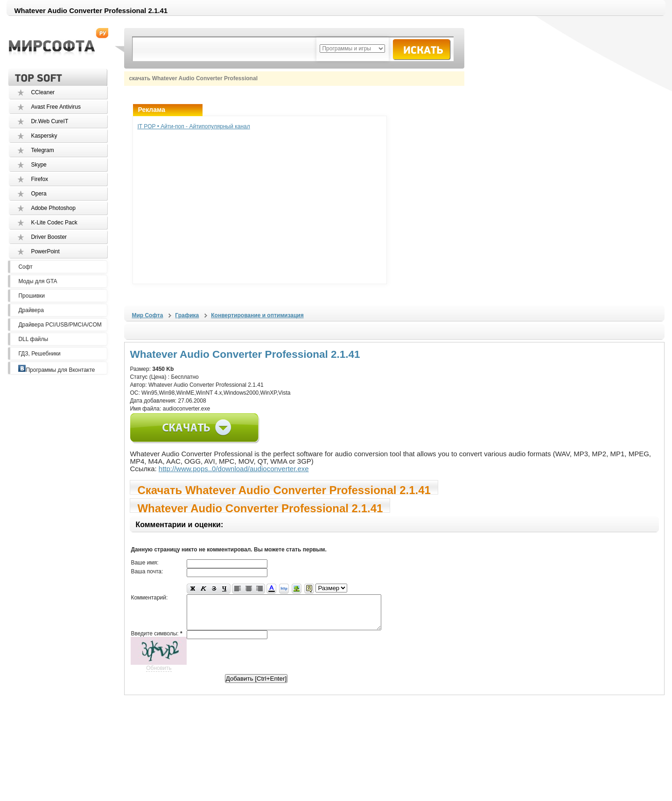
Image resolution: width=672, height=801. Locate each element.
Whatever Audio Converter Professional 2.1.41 (260, 507)
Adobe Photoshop (53, 208)
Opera (38, 194)
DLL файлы (33, 339)
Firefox (39, 179)
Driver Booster (49, 237)
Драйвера (31, 310)
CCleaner (43, 92)
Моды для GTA (38, 281)
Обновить (159, 675)
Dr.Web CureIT (49, 121)
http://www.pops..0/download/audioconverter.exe (234, 469)
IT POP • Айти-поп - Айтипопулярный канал (193, 126)
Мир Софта (147, 315)
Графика (187, 315)
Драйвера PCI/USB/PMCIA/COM (60, 325)
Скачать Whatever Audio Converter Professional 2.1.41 (284, 489)
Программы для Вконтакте (56, 370)
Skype (38, 165)
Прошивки (31, 296)
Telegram (42, 150)
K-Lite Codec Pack (54, 223)
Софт (25, 267)
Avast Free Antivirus (56, 107)
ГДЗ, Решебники (39, 354)
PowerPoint (45, 251)
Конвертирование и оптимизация (257, 315)
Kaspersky (44, 136)
